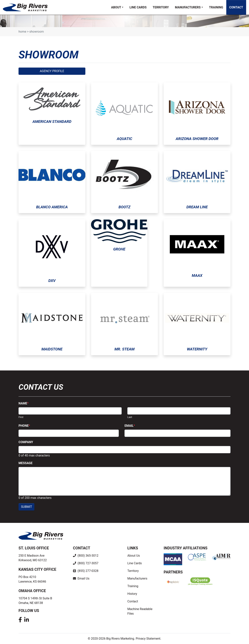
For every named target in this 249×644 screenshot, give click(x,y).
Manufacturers (188, 7)
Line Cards (138, 7)
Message (25, 463)
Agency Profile (52, 71)
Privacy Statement (148, 639)
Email (130, 426)
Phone (24, 426)
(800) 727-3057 (88, 563)
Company (26, 442)
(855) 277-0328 (88, 571)
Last (130, 417)
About (116, 7)
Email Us (83, 578)
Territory (161, 7)
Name (23, 403)
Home (22, 32)
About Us (134, 556)
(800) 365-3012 (88, 556)
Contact (236, 7)
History (132, 594)
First (21, 417)
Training (216, 7)
